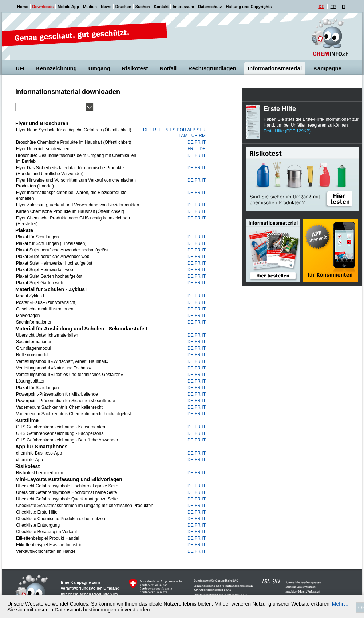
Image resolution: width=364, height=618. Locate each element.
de (146, 130)
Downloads (43, 7)
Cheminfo (330, 37)
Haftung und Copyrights (249, 7)
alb (191, 130)
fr (153, 130)
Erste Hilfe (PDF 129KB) (287, 131)
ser (201, 130)
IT (344, 7)
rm (202, 136)
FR (333, 7)
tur (193, 136)
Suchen (143, 7)
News (106, 7)
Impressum (183, 7)
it (159, 130)
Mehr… (340, 604)
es (173, 130)
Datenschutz (210, 7)
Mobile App (68, 7)
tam (183, 136)
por (182, 130)
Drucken (123, 7)
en (165, 130)
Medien (90, 7)
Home (23, 7)
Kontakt (161, 7)
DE (321, 7)
